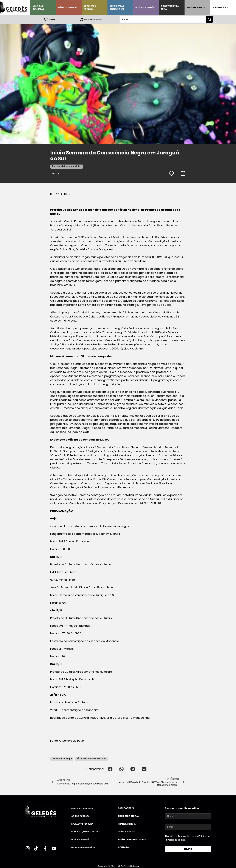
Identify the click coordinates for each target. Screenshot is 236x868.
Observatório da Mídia (170, 7)
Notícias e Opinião (145, 7)
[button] (110, 769)
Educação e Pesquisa (90, 7)
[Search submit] (210, 19)
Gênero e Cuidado (67, 7)
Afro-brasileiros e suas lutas (67, 166)
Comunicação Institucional (117, 7)
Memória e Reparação (38, 7)
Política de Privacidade (132, 839)
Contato (123, 847)
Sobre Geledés (220, 7)
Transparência (127, 824)
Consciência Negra (62, 758)
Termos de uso (126, 832)
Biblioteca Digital (196, 7)
